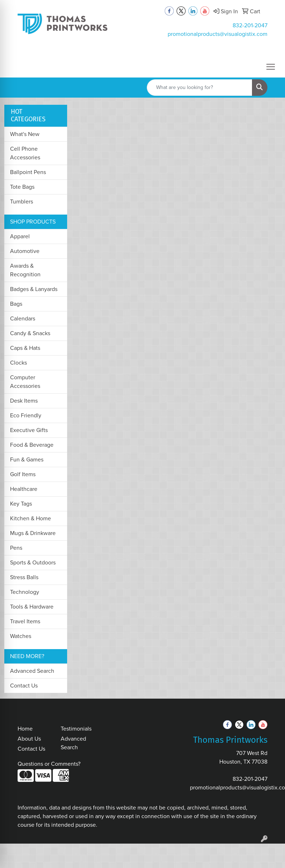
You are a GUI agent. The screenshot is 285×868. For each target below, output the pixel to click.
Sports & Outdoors (33, 562)
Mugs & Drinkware (33, 533)
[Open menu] (271, 67)
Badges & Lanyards (34, 289)
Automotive (25, 251)
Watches (21, 636)
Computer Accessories (25, 382)
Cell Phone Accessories (25, 153)
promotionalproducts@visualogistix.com (218, 34)
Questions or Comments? (49, 764)
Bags (16, 304)
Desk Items (24, 401)
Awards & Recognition (25, 270)
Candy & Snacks (30, 333)
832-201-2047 (250, 25)
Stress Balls (24, 577)
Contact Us (24, 686)
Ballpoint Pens (28, 172)
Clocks (18, 363)
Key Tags (21, 504)
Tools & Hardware (32, 607)
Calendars (23, 318)
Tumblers (22, 201)
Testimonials (76, 729)
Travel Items (25, 621)
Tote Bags (22, 187)
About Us (29, 739)
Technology (25, 592)
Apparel (20, 236)
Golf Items (23, 474)
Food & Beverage (32, 445)
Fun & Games (27, 459)
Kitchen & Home (31, 518)
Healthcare (24, 489)
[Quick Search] (200, 88)
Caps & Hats (25, 348)
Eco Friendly (26, 415)
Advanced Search (32, 671)
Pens (16, 548)
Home (25, 729)
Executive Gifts (29, 430)
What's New (25, 134)
